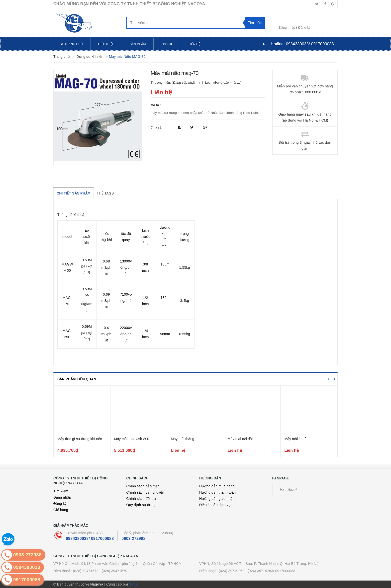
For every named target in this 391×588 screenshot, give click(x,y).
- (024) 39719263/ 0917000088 (270, 571)
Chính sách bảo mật (143, 486)
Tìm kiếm (61, 491)
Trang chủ (72, 44)
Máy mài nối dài (240, 439)
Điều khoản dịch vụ (215, 505)
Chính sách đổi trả (141, 499)
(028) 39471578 (86, 571)
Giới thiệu (106, 44)
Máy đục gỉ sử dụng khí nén (80, 439)
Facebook (289, 490)
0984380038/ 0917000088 (90, 539)
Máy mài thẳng (183, 439)
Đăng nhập (287, 28)
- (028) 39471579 (113, 571)
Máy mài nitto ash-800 (132, 439)
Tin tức (167, 44)
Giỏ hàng (61, 510)
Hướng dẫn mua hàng (217, 486)
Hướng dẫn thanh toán (217, 492)
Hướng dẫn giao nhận (217, 499)
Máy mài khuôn (296, 439)
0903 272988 (133, 539)
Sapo (133, 584)
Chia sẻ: (156, 128)
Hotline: (302, 44)
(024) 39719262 (231, 571)
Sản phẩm (138, 44)
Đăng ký (304, 28)
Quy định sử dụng (141, 505)
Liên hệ (194, 44)
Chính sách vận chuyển (145, 492)
